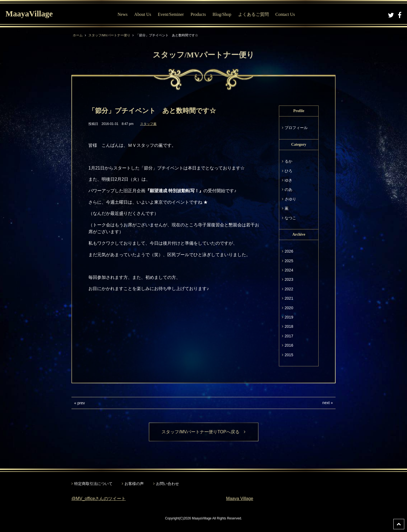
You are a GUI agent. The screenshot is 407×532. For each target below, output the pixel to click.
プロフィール (296, 128)
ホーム (78, 35)
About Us (143, 14)
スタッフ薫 (148, 124)
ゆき (288, 180)
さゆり (290, 199)
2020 (289, 308)
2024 (289, 270)
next (326, 403)
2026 (289, 251)
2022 (289, 289)
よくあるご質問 (254, 14)
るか (288, 161)
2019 (289, 317)
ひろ (288, 171)
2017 (289, 336)
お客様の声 (134, 484)
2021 (289, 298)
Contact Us (286, 14)
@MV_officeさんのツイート (99, 499)
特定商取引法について (93, 484)
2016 (289, 345)
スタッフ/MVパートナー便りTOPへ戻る (203, 432)
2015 (289, 355)
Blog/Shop (222, 14)
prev (81, 403)
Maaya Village (240, 499)
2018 (289, 326)
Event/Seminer (171, 14)
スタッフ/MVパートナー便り (109, 35)
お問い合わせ (168, 484)
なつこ (290, 218)
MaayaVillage (30, 14)
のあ (288, 189)
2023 (289, 279)
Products (199, 14)
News (123, 14)
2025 (289, 261)
